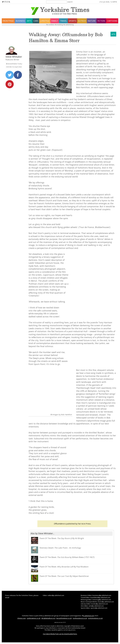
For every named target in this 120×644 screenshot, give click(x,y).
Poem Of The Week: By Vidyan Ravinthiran (60, 578)
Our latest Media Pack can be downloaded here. (60, 634)
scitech (82, 21)
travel (63, 21)
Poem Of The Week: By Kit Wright (57, 540)
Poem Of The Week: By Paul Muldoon (60, 569)
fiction (101, 21)
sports (72, 21)
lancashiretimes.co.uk (64, 618)
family (55, 21)
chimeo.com (22, 618)
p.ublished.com (89, 616)
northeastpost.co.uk (80, 618)
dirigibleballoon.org (48, 618)
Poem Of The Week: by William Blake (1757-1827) (63, 559)
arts (29, 21)
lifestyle (45, 21)
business (20, 21)
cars (36, 21)
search (70, 2)
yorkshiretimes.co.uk (95, 618)
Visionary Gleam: (56, 550)
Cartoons (112, 21)
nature (92, 21)
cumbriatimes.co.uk (34, 618)
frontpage (8, 21)
